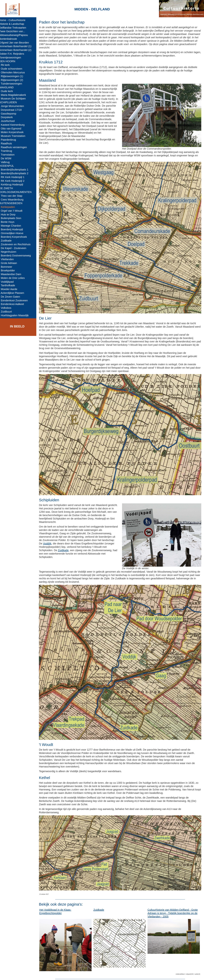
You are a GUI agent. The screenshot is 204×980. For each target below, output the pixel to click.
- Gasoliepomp (10, 114)
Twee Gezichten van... (14, 31)
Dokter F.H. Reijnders (13, 54)
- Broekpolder (9, 270)
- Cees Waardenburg (13, 200)
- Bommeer (8, 267)
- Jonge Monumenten (13, 106)
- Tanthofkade (9, 285)
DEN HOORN (9, 61)
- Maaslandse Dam (12, 274)
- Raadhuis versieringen (15, 147)
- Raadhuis (7, 143)
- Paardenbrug (9, 140)
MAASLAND (8, 87)
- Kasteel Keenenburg (14, 125)
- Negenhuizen (10, 252)
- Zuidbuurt (7, 312)
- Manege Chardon (12, 226)
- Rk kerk (6, 65)
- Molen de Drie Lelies (14, 278)
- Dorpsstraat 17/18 (12, 110)
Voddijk (50, 538)
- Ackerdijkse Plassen (13, 293)
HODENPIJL (8, 166)
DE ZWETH (8, 188)
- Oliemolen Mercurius (14, 72)
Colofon (74, 976)
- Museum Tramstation (14, 136)
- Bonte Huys (9, 222)
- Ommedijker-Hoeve (13, 233)
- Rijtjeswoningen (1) (13, 76)
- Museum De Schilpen (14, 99)
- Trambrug (7, 151)
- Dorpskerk (8, 117)
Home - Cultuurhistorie (14, 20)
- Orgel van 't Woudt (13, 211)
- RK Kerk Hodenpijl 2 (14, 181)
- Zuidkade (7, 241)
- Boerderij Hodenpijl (13, 229)
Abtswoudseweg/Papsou (15, 35)
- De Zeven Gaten (11, 297)
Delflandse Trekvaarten (15, 28)
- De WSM (7, 158)
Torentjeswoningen (12, 58)
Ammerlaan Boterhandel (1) (17, 46)
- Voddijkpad (8, 282)
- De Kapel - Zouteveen (15, 248)
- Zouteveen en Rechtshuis (17, 244)
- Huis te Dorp (9, 214)
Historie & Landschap (13, 24)
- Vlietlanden (8, 259)
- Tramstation (9, 155)
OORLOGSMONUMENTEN (17, 192)
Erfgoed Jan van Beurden (16, 43)
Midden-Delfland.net (56, 976)
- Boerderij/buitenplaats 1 (16, 170)
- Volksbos (7, 308)
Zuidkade (66, 544)
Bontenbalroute (10, 39)
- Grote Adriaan (10, 263)
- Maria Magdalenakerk (14, 95)
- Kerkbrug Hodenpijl (13, 184)
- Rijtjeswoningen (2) (13, 80)
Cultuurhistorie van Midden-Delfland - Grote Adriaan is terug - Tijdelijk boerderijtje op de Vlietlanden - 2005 (174, 902)
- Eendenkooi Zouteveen (15, 300)
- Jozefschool (9, 121)
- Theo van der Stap (13, 196)
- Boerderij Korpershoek (15, 237)
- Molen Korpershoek (13, 132)
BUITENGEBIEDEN (13, 203)
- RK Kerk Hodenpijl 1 (14, 177)
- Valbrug (6, 162)
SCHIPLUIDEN (10, 102)
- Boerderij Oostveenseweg (17, 256)
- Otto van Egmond (12, 129)
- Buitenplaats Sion (12, 218)
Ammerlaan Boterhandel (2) (17, 50)
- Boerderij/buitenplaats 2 (16, 173)
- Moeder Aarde (10, 289)
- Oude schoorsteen (13, 69)
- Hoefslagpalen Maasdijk (16, 315)
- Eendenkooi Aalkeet (13, 304)
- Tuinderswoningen (12, 84)
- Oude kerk (8, 91)
